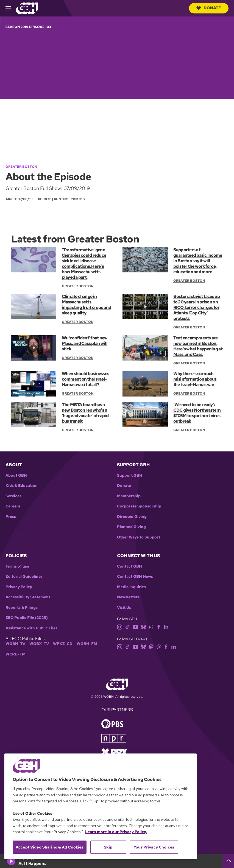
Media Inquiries (131, 587)
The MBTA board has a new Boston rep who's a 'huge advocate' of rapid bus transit (85, 413)
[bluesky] (144, 626)
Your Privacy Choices (154, 847)
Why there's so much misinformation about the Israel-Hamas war (195, 379)
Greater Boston (21, 167)
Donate (209, 8)
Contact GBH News (135, 577)
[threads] (151, 626)
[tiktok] (128, 626)
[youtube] (135, 626)
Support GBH (130, 475)
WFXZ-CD (63, 644)
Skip (108, 847)
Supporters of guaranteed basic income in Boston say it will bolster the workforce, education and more (198, 261)
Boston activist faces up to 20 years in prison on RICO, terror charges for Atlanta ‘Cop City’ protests (197, 307)
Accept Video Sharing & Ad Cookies (50, 847)
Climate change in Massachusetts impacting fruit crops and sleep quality (86, 305)
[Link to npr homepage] (114, 738)
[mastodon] (151, 647)
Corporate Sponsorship (139, 506)
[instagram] (120, 626)
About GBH (16, 475)
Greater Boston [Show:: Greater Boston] (78, 286)
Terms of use (17, 566)
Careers (13, 506)
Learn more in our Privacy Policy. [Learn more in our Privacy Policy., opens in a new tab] (116, 832)
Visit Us (124, 608)
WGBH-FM (87, 644)
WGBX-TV (39, 644)
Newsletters (128, 597)
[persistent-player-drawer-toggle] (228, 861)
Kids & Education (22, 486)
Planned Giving (131, 527)
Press (11, 517)
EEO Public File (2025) (27, 618)
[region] (101, 806)
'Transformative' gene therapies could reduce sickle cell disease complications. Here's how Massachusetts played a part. (84, 263)
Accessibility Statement (28, 597)
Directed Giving (132, 517)
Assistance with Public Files (31, 628)
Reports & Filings (22, 608)
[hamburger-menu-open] (11, 8)
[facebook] (159, 626)
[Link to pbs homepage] (112, 723)
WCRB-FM (16, 654)
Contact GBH (129, 566)
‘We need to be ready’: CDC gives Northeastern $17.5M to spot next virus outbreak (197, 413)
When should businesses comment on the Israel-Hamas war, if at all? (85, 379)
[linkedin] (166, 626)
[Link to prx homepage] (114, 752)
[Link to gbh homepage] (27, 8)
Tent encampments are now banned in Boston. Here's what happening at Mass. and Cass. (198, 346)
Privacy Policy (19, 587)
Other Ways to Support (139, 537)
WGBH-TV (15, 644)
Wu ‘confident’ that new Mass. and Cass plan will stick (85, 343)
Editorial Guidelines (24, 577)
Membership (129, 496)
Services (13, 496)
